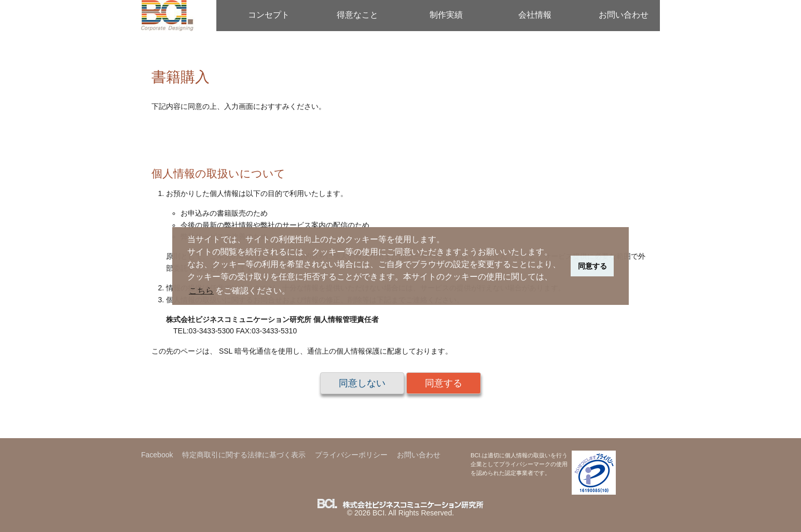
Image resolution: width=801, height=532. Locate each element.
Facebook (157, 455)
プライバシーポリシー (351, 455)
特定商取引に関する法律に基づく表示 (244, 455)
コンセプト (269, 15)
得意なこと (357, 15)
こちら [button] (201, 291)
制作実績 (446, 15)
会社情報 (535, 15)
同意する (444, 383)
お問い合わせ (624, 15)
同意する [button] (592, 266)
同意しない (362, 383)
